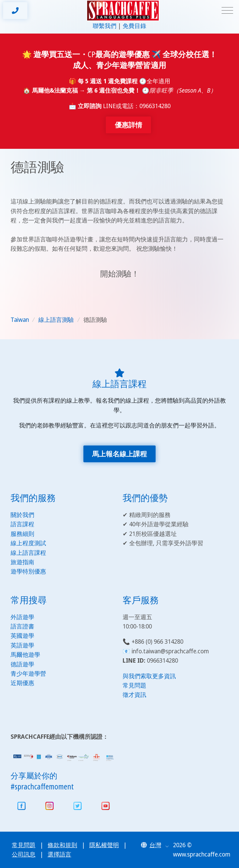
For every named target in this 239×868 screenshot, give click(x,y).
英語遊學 (22, 645)
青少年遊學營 (28, 674)
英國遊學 (22, 636)
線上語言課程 (28, 553)
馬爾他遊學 (25, 655)
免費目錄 (134, 26)
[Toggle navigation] (227, 11)
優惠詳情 (129, 125)
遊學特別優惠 (28, 571)
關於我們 (22, 515)
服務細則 (22, 534)
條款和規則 (62, 845)
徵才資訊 (134, 695)
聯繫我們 (105, 26)
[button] (155, 845)
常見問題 (134, 685)
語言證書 (22, 626)
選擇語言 (59, 854)
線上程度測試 (28, 543)
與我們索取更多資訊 (149, 676)
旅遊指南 (22, 562)
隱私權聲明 (104, 845)
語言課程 (22, 524)
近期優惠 (22, 683)
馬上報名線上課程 (119, 454)
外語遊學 (22, 617)
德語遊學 (22, 664)
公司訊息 (24, 854)
